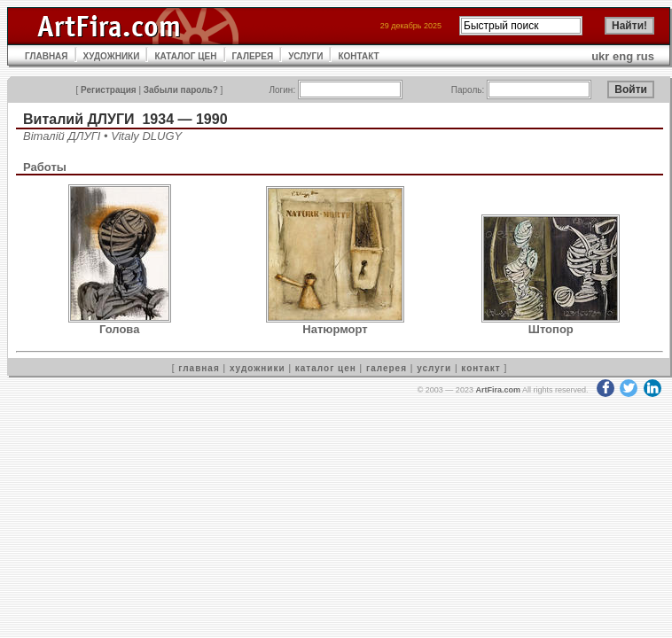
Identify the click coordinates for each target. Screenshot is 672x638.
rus (645, 56)
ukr (600, 56)
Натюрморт (335, 329)
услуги (434, 368)
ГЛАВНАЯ (47, 56)
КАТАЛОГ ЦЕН (185, 56)
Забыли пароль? (181, 90)
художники (258, 368)
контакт (481, 368)
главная (199, 368)
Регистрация (109, 90)
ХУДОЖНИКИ (112, 56)
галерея (387, 368)
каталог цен (326, 368)
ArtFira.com (498, 390)
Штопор (551, 329)
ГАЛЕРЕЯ (253, 56)
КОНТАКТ (358, 56)
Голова (119, 329)
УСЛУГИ (305, 56)
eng (623, 56)
